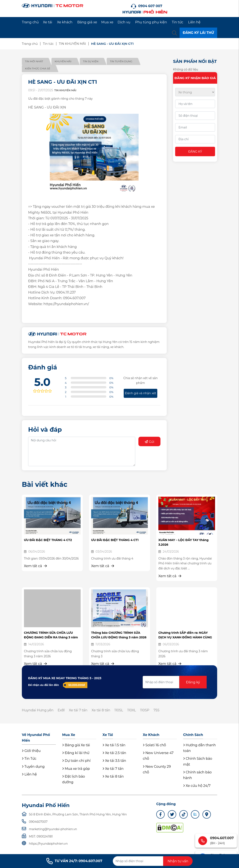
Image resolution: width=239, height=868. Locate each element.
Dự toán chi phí (76, 761)
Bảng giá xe (87, 22)
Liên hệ (194, 22)
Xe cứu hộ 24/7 (197, 786)
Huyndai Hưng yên (38, 710)
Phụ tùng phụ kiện (151, 22)
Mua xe (107, 22)
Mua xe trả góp (76, 769)
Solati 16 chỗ (154, 745)
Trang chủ (30, 22)
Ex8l (61, 710)
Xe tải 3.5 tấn (114, 761)
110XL (132, 710)
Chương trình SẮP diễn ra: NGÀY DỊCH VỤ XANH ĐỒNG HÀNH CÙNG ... (185, 637)
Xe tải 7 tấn (78, 710)
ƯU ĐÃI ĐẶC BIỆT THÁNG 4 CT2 (48, 540)
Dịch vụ (124, 22)
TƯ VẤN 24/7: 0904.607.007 (74, 861)
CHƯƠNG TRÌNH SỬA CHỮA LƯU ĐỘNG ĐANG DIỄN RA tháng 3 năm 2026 (51, 637)
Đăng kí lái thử (76, 753)
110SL (119, 710)
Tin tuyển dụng (121, 61)
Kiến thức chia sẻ (38, 68)
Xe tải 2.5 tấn (114, 753)
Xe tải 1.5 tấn (114, 745)
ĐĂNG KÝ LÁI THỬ (198, 33)
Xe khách (65, 22)
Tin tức (178, 22)
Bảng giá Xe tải (76, 745)
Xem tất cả (35, 566)
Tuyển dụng (33, 767)
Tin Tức (29, 759)
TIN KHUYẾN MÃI (72, 44)
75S (156, 710)
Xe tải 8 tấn (101, 710)
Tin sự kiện (91, 61)
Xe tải (48, 22)
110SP (145, 710)
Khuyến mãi (63, 61)
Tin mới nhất (34, 61)
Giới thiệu (31, 751)
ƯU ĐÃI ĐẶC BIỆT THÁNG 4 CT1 (115, 540)
